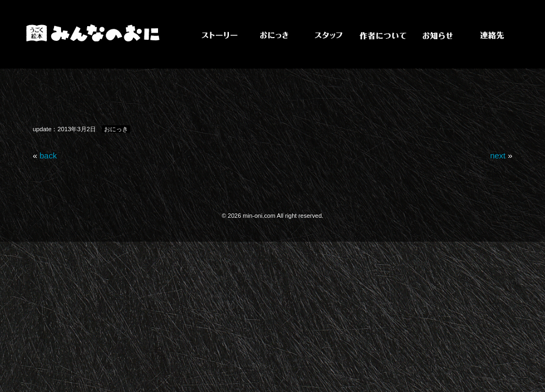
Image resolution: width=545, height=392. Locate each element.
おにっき (116, 129)
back (49, 155)
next (498, 155)
